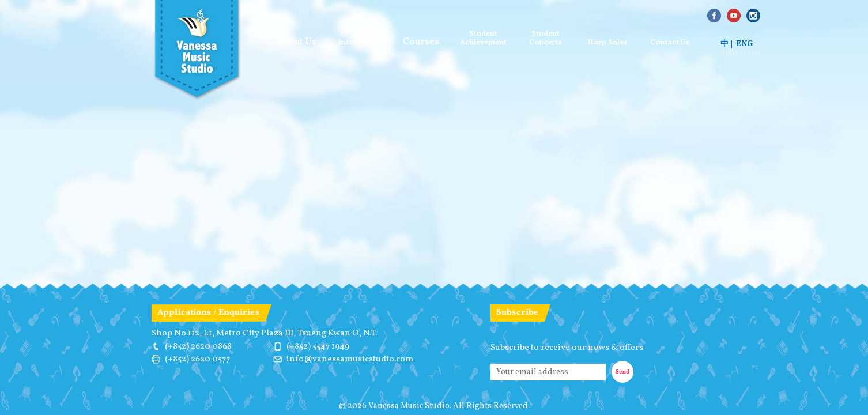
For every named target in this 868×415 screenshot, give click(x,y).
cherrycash (740, 53)
